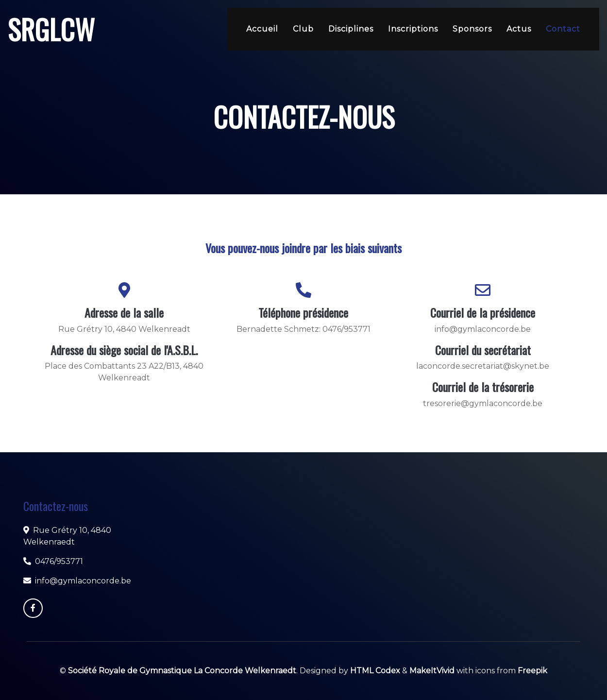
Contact (563, 29)
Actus (519, 29)
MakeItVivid (432, 671)
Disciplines (351, 29)
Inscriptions (413, 29)
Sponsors (472, 29)
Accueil (262, 29)
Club (303, 29)
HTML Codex (375, 671)
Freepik (532, 671)
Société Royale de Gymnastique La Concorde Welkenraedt (182, 671)
